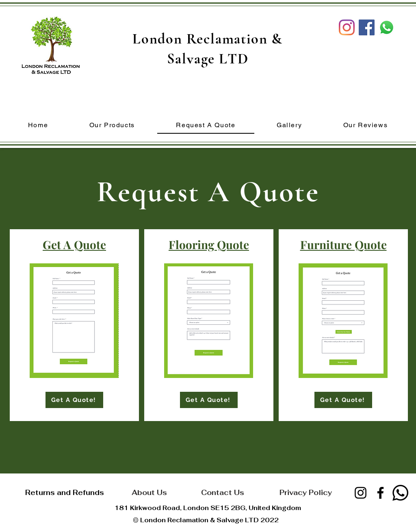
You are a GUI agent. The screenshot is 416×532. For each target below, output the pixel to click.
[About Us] (149, 492)
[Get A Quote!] (74, 400)
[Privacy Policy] (306, 492)
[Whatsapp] (400, 493)
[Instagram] (347, 27)
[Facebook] (380, 493)
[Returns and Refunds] (64, 492)
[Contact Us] (222, 492)
